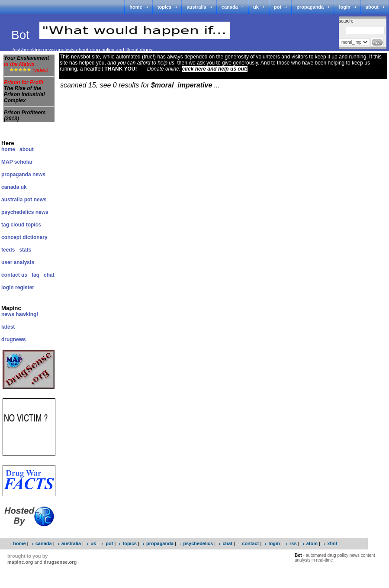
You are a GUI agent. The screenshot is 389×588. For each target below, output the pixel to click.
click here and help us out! (215, 69)
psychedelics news (25, 212)
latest (8, 327)
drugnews (14, 339)
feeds (8, 250)
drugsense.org (60, 562)
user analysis (18, 262)
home (136, 7)
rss (293, 543)
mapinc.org (20, 562)
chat (49, 275)
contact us (14, 275)
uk (256, 7)
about (372, 7)
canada (230, 7)
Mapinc (11, 308)
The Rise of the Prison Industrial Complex (24, 94)
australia (196, 7)
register (25, 288)
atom (312, 543)
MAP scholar (17, 162)
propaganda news (23, 174)
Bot (22, 35)
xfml (332, 543)
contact (250, 543)
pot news (35, 200)
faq (35, 275)
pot (278, 7)
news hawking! (20, 314)
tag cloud (13, 225)
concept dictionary (24, 237)
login (344, 7)
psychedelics (198, 543)
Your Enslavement (26, 61)
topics (164, 7)
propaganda (310, 7)
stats (25, 250)
